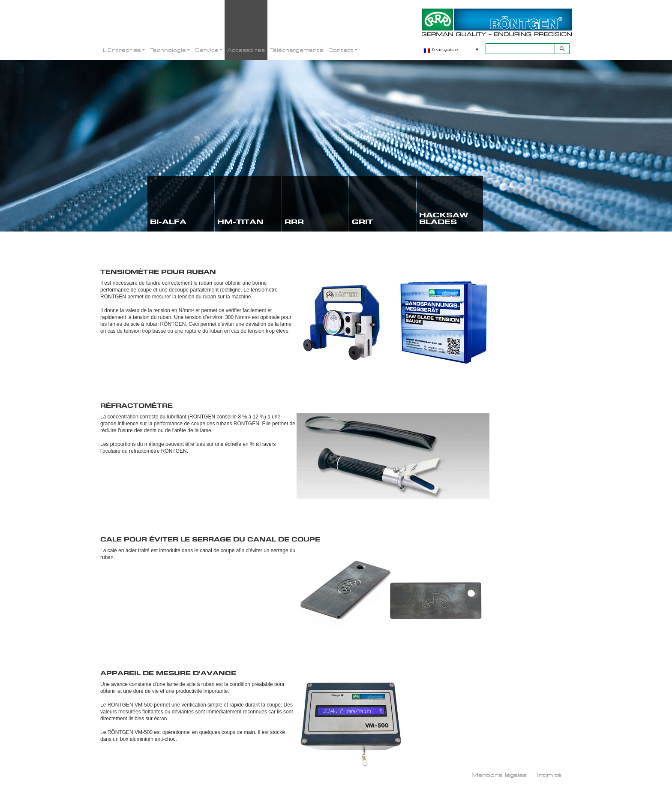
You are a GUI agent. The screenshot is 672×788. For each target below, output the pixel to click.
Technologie (168, 50)
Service (207, 50)
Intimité (549, 775)
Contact (341, 50)
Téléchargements (297, 50)
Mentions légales (499, 775)
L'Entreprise (122, 50)
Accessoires (246, 50)
